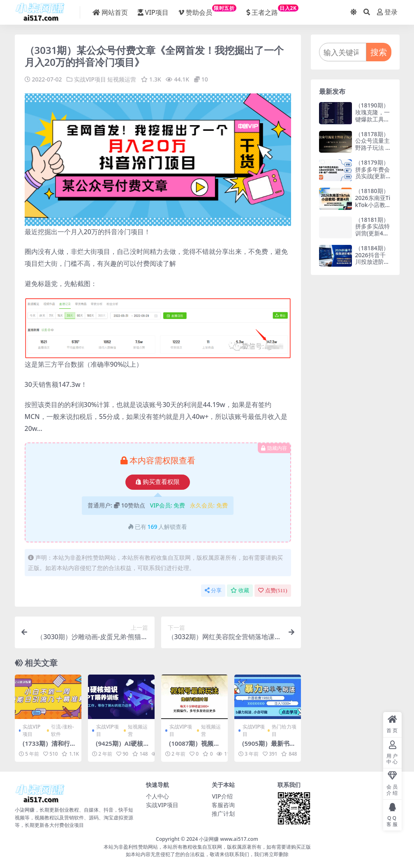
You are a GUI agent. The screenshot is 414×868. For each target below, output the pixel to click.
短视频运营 (122, 79)
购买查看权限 (158, 482)
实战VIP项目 (90, 79)
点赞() (273, 590)
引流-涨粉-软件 (62, 730)
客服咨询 (223, 805)
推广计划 (223, 813)
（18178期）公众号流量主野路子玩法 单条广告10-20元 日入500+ (373, 148)
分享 (213, 590)
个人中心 (157, 796)
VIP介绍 (222, 796)
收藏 (240, 590)
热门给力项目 (284, 730)
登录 (387, 12)
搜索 (379, 52)
